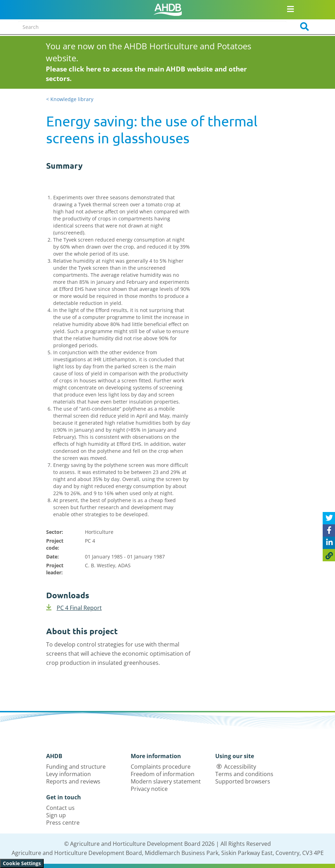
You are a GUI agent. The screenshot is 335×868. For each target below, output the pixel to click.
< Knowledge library (70, 99)
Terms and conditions (244, 774)
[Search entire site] (152, 27)
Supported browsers (243, 781)
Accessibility (240, 767)
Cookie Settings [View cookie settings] (22, 863)
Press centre (63, 823)
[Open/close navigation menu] (291, 9)
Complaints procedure (161, 767)
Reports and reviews (73, 781)
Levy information (69, 774)
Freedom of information (163, 774)
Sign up (56, 815)
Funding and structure (76, 767)
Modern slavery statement (166, 781)
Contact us (60, 808)
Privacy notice (149, 789)
